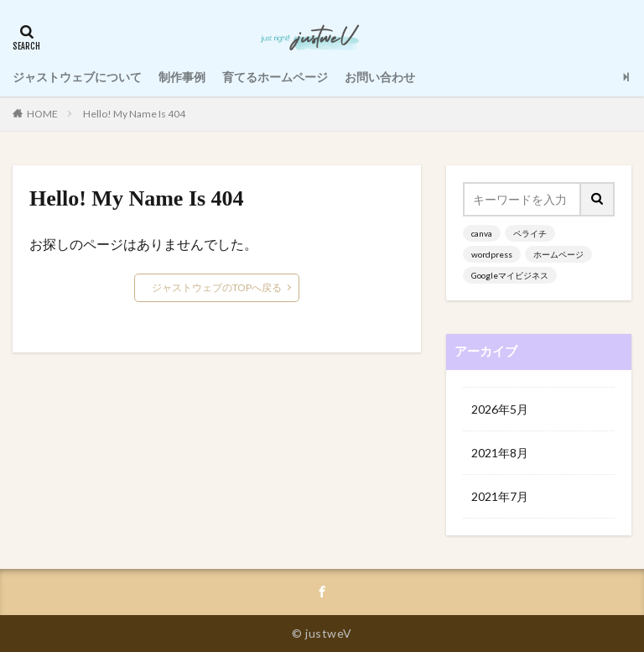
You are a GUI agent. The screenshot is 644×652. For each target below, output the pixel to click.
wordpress (492, 254)
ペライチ (530, 233)
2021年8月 (500, 453)
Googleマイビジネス (510, 275)
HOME (42, 114)
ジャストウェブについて (77, 77)
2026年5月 (500, 409)
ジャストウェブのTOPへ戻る (217, 287)
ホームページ (558, 254)
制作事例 (182, 77)
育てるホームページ (275, 77)
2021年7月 (500, 496)
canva (482, 233)
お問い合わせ (380, 77)
